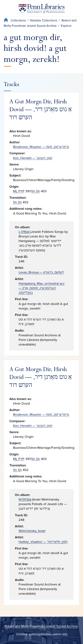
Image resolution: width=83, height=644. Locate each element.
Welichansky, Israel (32, 531)
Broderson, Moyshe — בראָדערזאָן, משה (41, 147)
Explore (66, 26)
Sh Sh (36, 191)
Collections (18, 20)
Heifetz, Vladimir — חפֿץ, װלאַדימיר (43, 542)
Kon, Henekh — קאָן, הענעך (33, 158)
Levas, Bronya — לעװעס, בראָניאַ (41, 272)
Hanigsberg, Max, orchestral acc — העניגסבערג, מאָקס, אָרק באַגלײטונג (42, 288)
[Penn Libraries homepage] (42, 9)
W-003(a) (25, 499)
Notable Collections (44, 20)
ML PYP (19, 191)
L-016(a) (24, 232)
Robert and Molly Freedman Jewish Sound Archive (41, 626)
